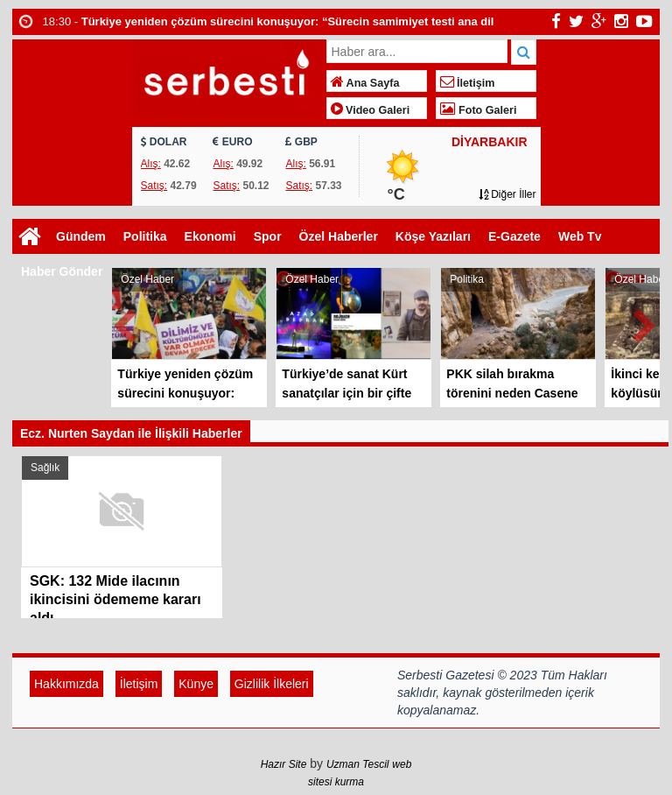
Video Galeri (371, 110)
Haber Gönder (62, 271)
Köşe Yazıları (433, 236)
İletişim (468, 83)
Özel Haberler (339, 236)
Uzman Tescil (358, 764)
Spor (268, 236)
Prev (125, 323)
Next (646, 323)
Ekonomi (210, 236)
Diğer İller (507, 194)
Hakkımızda (66, 684)
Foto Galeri (479, 110)
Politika (145, 236)
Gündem (81, 236)
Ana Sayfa (365, 83)
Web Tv (580, 236)
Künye (196, 684)
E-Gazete (514, 236)
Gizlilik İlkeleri (272, 684)
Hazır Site (284, 764)
